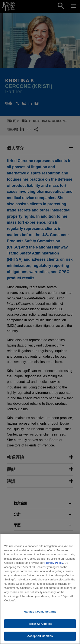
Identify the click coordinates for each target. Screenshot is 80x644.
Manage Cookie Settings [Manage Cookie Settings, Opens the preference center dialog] (40, 614)
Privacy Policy (54, 566)
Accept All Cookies (40, 639)
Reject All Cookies (40, 627)
